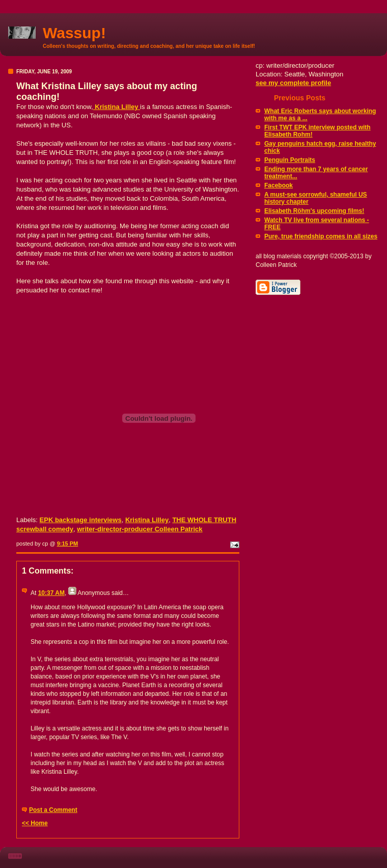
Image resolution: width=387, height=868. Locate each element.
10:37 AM (51, 593)
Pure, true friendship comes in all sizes (321, 236)
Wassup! (74, 33)
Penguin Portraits (290, 160)
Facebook (279, 185)
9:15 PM (68, 544)
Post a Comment (53, 810)
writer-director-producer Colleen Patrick (140, 529)
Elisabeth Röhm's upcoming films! (314, 211)
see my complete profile (293, 83)
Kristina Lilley (117, 107)
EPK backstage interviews (81, 520)
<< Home (35, 823)
